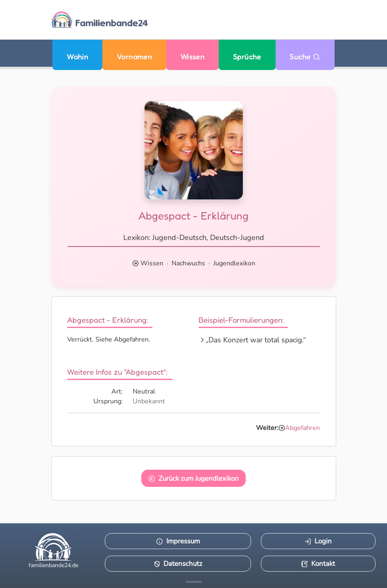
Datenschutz (178, 564)
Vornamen (135, 57)
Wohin (77, 57)
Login (318, 541)
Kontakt (318, 564)
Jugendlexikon (234, 263)
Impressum (178, 541)
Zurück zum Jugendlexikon (193, 478)
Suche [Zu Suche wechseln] (305, 57)
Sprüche (247, 57)
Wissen (193, 57)
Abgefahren (302, 428)
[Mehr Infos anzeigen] (194, 582)
